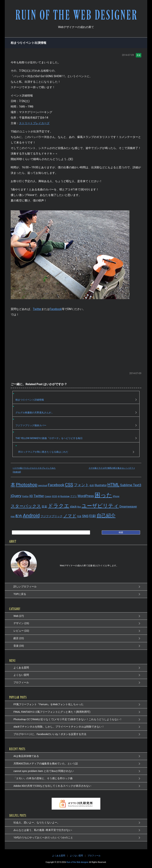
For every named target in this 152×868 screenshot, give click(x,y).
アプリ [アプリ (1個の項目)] (74, 496)
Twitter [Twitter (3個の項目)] (39, 496)
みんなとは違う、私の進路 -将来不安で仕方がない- (43, 830)
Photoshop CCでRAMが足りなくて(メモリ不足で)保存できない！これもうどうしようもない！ (68, 719)
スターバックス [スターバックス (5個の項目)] (26, 506)
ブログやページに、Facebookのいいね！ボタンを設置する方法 (50, 734)
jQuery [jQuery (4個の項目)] (16, 496)
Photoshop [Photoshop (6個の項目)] (27, 485)
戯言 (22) (19, 638)
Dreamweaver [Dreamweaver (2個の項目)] (128, 507)
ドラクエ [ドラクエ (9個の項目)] (59, 506)
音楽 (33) (19, 646)
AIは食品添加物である (26, 756)
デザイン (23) (21, 623)
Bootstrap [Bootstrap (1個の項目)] (65, 496)
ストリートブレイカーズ (34, 123)
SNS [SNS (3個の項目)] (85, 516)
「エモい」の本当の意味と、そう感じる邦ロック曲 (43, 778)
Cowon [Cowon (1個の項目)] (48, 496)
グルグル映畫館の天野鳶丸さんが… (34, 413)
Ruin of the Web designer (77, 862)
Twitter (37, 309)
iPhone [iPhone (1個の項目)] (116, 496)
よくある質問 (21, 668)
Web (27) (19, 616)
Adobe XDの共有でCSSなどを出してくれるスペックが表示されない (52, 786)
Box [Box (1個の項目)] (79, 507)
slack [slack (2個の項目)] (73, 507)
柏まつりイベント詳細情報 (30, 400)
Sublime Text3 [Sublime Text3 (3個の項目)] (131, 485)
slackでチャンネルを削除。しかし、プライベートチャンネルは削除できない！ (59, 727)
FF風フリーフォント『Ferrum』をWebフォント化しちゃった (48, 704)
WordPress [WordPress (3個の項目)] (86, 496)
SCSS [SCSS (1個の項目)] (54, 496)
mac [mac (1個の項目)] (13, 516)
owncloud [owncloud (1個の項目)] (43, 485)
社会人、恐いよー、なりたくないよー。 (37, 823)
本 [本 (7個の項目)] (13, 485)
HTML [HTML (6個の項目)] (113, 485)
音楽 (139, 55)
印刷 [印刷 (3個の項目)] (92, 516)
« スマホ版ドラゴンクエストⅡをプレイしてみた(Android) (34, 470)
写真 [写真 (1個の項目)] (79, 516)
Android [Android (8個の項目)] (31, 515)
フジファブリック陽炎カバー (31, 425)
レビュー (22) (21, 631)
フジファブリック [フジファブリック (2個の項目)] (51, 516)
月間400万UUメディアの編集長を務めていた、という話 (46, 764)
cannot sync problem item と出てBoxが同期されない (44, 771)
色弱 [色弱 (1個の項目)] (92, 485)
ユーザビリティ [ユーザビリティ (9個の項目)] (100, 506)
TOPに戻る (20, 594)
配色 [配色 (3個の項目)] (19, 516)
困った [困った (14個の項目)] (103, 495)
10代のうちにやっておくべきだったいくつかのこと (43, 837)
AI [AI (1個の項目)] (59, 496)
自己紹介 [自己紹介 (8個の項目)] (106, 515)
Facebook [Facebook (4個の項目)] (56, 485)
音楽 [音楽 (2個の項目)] (44, 507)
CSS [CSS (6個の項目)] (69, 485)
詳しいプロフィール (25, 587)
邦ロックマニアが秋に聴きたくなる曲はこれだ (43, 452)
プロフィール (21, 682)
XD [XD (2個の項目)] (31, 496)
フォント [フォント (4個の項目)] (81, 485)
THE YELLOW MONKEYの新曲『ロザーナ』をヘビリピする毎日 (49, 438)
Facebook (56, 309)
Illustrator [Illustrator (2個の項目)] (101, 485)
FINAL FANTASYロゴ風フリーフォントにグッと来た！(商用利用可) (52, 712)
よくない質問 (21, 675)
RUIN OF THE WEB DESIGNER (76, 15)
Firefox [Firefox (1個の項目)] (25, 496)
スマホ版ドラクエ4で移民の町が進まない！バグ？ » (112, 468)
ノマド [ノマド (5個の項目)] (70, 516)
